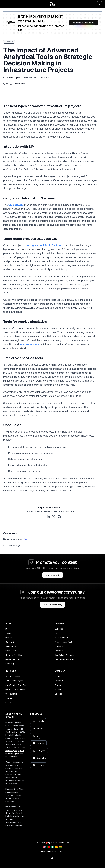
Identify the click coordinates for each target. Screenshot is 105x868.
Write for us (11, 646)
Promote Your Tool (63, 642)
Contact (58, 685)
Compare (59, 646)
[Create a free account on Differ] (52, 23)
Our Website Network (64, 655)
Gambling (10, 664)
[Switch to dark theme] (100, 4)
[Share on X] (54, 517)
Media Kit (59, 651)
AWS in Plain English (14, 681)
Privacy (58, 690)
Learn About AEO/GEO (65, 659)
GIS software (16, 205)
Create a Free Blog (14, 655)
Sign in (27, 539)
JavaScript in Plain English (17, 685)
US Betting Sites (13, 659)
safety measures (29, 344)
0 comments (17, 84)
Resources (10, 638)
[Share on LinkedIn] (48, 517)
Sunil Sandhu (11, 732)
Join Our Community (53, 605)
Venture (9, 698)
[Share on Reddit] (59, 517)
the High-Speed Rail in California (44, 245)
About (57, 676)
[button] (52, 4)
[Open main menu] (5, 4)
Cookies (58, 694)
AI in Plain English (13, 676)
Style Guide (11, 651)
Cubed (8, 703)
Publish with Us (62, 638)
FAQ (57, 633)
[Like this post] (5, 84)
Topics (8, 633)
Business (59, 629)
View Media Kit (53, 575)
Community (10, 642)
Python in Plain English (16, 690)
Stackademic (11, 694)
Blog (8, 629)
